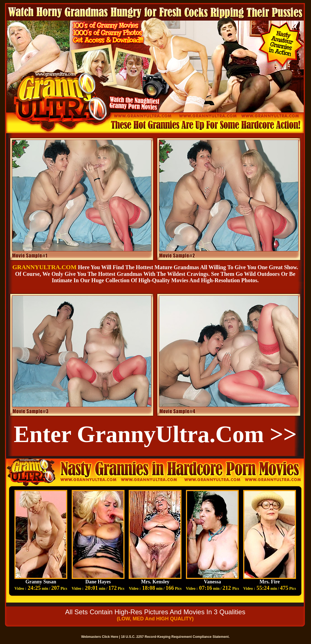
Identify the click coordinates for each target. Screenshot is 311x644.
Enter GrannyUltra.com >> (155, 434)
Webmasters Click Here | (101, 637)
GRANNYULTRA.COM (44, 267)
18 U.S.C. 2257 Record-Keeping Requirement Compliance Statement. (175, 637)
